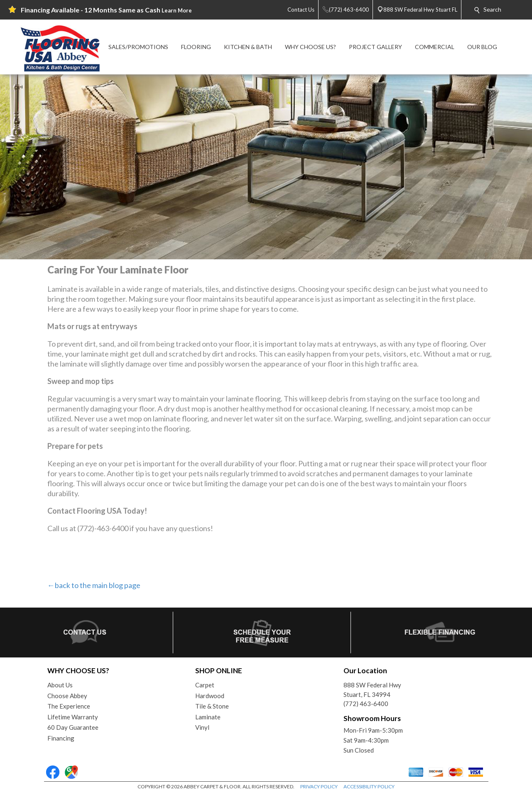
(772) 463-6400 (366, 704)
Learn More (177, 10)
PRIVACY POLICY (319, 786)
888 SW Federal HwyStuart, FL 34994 (372, 690)
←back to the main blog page (94, 585)
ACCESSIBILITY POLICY (369, 786)
